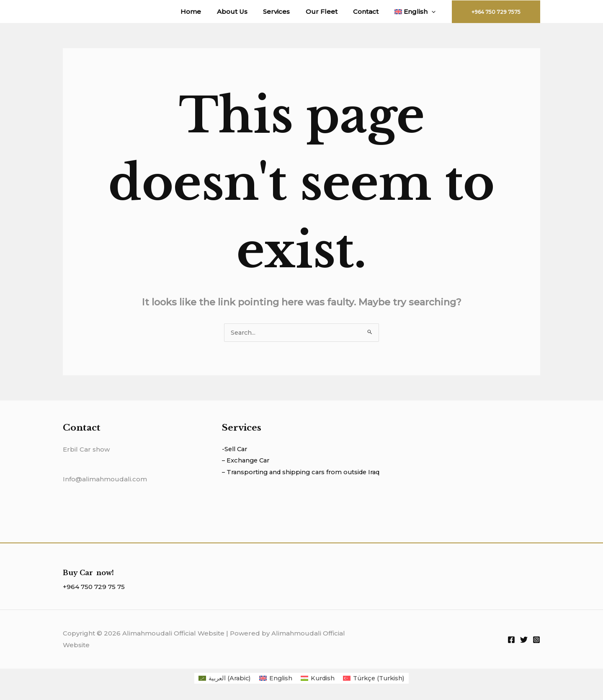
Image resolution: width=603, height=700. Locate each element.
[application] (433, 12)
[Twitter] (524, 640)
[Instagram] (536, 640)
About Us (246, 12)
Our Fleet (330, 12)
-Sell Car (236, 450)
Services (288, 12)
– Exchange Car (247, 461)
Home (208, 12)
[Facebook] (511, 640)
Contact (371, 12)
